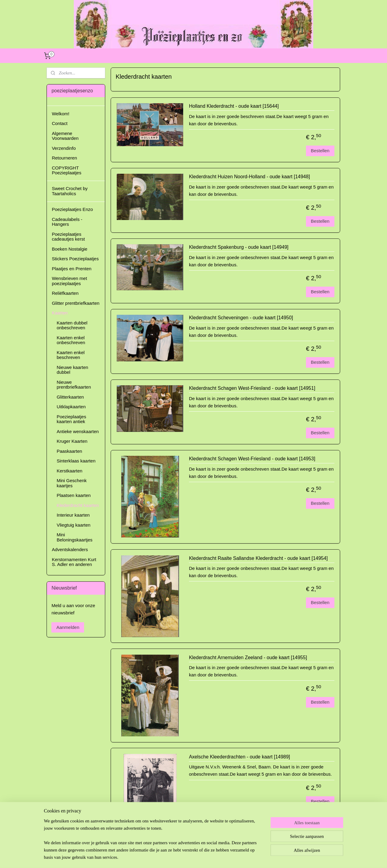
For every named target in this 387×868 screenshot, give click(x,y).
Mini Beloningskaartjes (74, 537)
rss (190, 857)
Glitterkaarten (70, 397)
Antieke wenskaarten (78, 431)
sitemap (179, 857)
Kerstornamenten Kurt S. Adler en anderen (74, 562)
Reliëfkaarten (65, 293)
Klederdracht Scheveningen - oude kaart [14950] (241, 318)
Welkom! (60, 114)
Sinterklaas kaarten (76, 461)
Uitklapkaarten (71, 407)
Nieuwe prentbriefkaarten (74, 385)
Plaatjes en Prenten (72, 269)
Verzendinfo (64, 148)
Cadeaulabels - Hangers (67, 222)
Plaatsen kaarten (74, 495)
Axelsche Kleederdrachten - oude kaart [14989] (239, 757)
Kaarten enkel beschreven (71, 355)
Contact (60, 123)
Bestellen (320, 151)
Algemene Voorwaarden (65, 136)
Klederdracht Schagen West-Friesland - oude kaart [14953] (252, 459)
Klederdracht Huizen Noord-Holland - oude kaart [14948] (249, 177)
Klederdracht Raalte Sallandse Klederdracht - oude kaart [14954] (258, 558)
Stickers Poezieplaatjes (75, 259)
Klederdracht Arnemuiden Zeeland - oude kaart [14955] (248, 658)
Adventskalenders (70, 549)
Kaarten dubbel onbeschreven (72, 325)
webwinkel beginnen (210, 857)
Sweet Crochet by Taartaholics (70, 191)
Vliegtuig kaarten (73, 525)
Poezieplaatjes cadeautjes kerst (68, 237)
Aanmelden (68, 627)
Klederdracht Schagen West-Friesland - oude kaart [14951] (252, 388)
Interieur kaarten (73, 515)
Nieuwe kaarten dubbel (72, 370)
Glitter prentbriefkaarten (76, 303)
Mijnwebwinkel (257, 857)
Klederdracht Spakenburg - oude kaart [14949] (239, 247)
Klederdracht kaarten (78, 505)
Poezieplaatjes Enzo (72, 209)
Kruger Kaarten (72, 441)
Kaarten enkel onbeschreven (71, 340)
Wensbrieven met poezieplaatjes (69, 281)
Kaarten (60, 313)
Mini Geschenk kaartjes (72, 483)
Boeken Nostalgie (70, 249)
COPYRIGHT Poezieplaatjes (67, 170)
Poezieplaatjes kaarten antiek (71, 419)
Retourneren (64, 158)
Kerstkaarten (69, 471)
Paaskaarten (69, 451)
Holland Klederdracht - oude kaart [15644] (234, 106)
